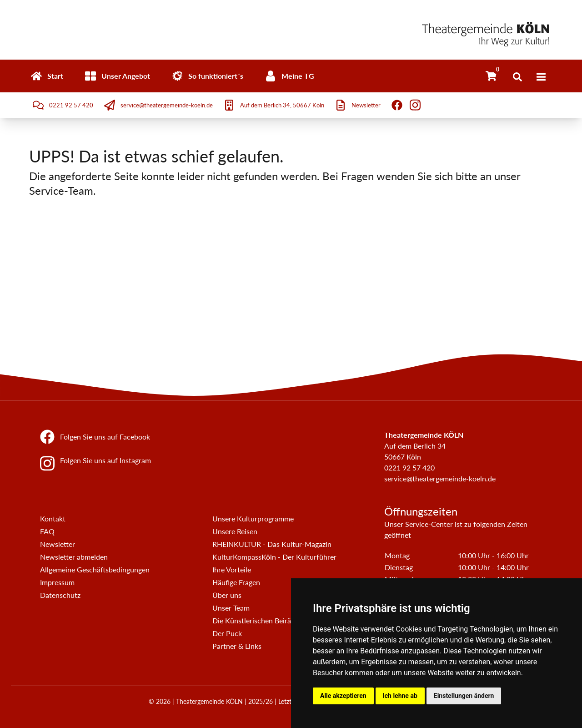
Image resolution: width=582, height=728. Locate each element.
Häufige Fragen (236, 582)
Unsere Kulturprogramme (253, 518)
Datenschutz (60, 595)
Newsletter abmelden (74, 557)
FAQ (47, 531)
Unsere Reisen (235, 531)
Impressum (57, 582)
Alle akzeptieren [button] (343, 696)
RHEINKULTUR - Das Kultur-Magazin (272, 544)
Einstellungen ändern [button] (464, 696)
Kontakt (53, 518)
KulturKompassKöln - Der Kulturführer (274, 557)
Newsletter (58, 544)
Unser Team (231, 608)
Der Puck (227, 633)
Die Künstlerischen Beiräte (255, 620)
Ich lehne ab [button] (400, 696)
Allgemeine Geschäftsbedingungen (95, 569)
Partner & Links (237, 646)
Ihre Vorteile (232, 569)
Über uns (227, 595)
